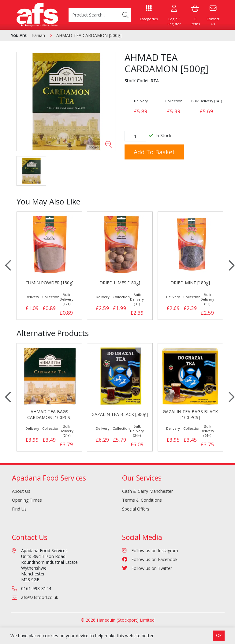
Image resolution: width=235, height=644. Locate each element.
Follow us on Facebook (150, 559)
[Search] (125, 15)
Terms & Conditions (142, 500)
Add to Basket (154, 152)
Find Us (19, 509)
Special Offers (136, 509)
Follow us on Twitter (147, 568)
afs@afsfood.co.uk (40, 597)
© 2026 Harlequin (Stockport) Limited (118, 620)
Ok (219, 635)
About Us (21, 491)
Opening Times (27, 500)
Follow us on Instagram (150, 550)
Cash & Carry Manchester (147, 491)
